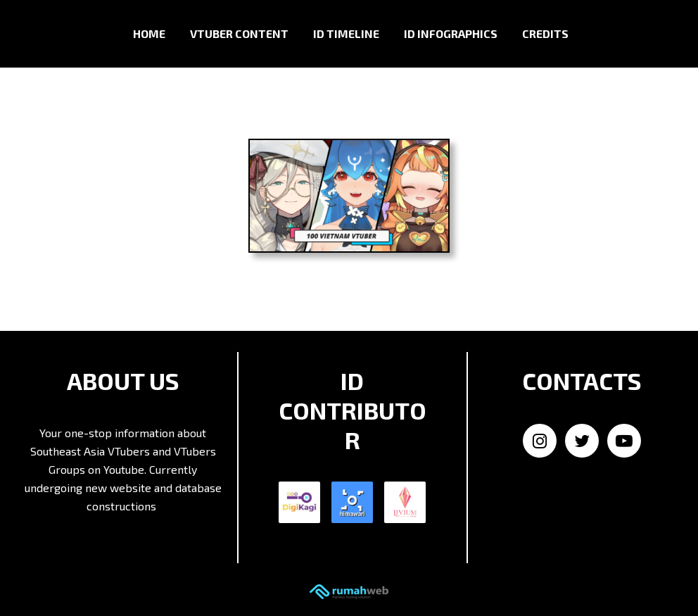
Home (149, 33)
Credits (545, 33)
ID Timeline (346, 33)
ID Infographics (451, 33)
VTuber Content (239, 33)
